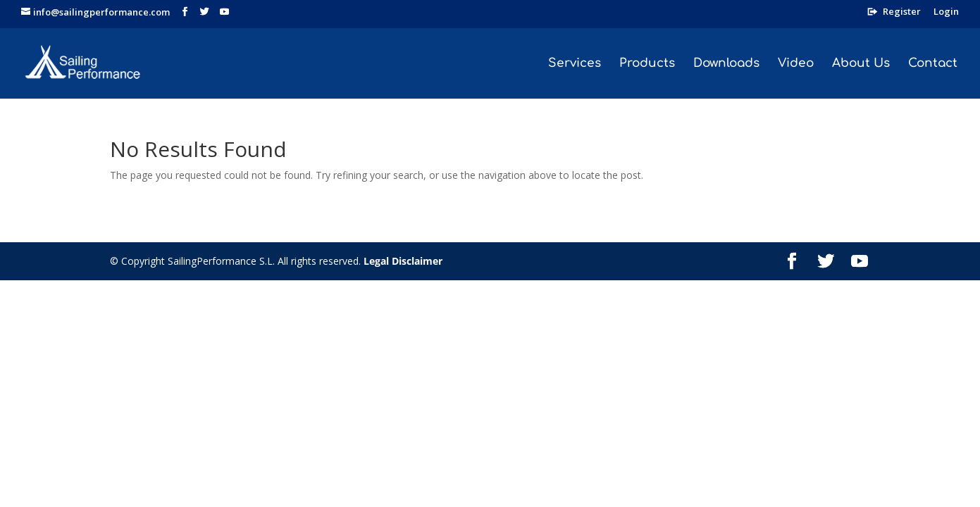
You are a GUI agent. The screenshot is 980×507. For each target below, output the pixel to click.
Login (946, 12)
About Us (861, 64)
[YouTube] (224, 12)
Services (575, 64)
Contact (933, 64)
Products (647, 64)
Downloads (726, 64)
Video (796, 64)
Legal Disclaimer (403, 261)
